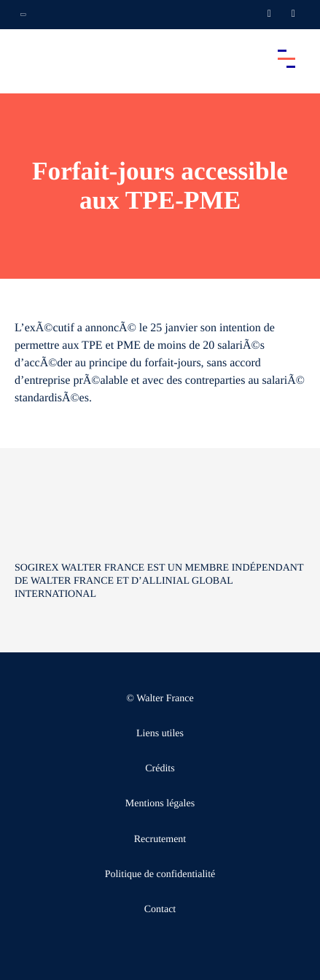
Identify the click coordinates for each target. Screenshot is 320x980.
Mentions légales (160, 804)
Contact (160, 910)
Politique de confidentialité (160, 875)
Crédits (160, 769)
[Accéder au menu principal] (286, 58)
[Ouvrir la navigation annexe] (23, 15)
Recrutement (160, 840)
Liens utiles (160, 734)
